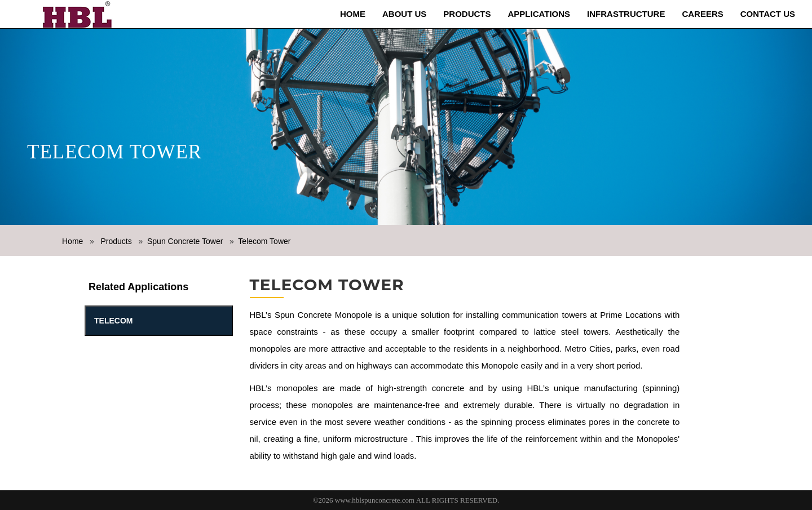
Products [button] (467, 14)
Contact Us (768, 14)
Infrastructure (626, 14)
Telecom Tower (264, 241)
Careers (702, 14)
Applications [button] (539, 14)
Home (353, 14)
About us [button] (404, 14)
